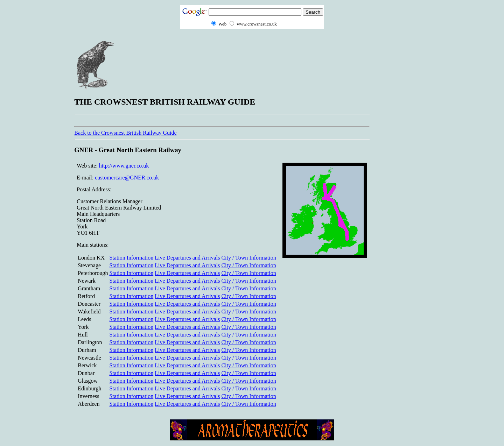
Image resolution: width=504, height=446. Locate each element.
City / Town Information (248, 258)
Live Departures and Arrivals (187, 258)
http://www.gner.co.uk (124, 166)
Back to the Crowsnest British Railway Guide (125, 133)
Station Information (131, 258)
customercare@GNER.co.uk (127, 178)
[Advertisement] (402, 144)
